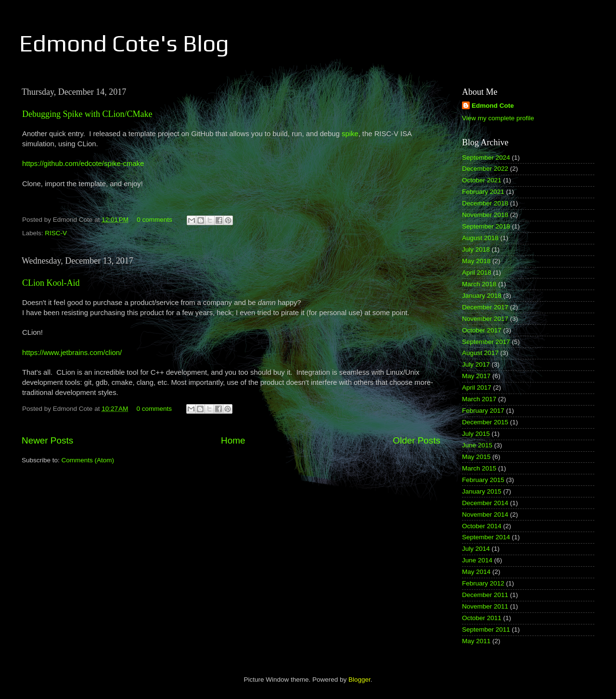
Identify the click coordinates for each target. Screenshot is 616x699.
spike (350, 134)
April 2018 (477, 273)
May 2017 (476, 376)
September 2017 (486, 342)
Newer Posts (47, 440)
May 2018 (476, 261)
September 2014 (486, 537)
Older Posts (417, 440)
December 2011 (485, 595)
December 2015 (485, 422)
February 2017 (483, 411)
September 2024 (486, 158)
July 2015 (476, 434)
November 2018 (485, 215)
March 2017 (479, 399)
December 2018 (485, 203)
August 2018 (480, 238)
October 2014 (482, 526)
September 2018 (486, 226)
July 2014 (476, 549)
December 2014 (485, 503)
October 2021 (482, 180)
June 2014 (477, 560)
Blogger (359, 680)
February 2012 (483, 583)
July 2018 (476, 249)
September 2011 (486, 629)
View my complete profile (498, 118)
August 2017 (480, 353)
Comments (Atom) (88, 460)
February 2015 (483, 480)
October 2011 (482, 618)
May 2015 (476, 457)
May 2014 (476, 572)
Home (233, 440)
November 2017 (485, 319)
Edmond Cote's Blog (124, 43)
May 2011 (476, 641)
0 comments (154, 220)
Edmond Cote (493, 106)
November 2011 (485, 606)
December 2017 (485, 307)
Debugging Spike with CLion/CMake (87, 114)
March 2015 (479, 468)
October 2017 (482, 330)
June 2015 (477, 445)
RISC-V (56, 233)
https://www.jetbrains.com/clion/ (72, 353)
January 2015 (482, 491)
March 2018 (479, 284)
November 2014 (485, 515)
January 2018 (482, 296)
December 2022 (485, 169)
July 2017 (476, 364)
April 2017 (477, 388)
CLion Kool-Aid (51, 283)
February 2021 (483, 192)
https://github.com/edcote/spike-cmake (83, 164)
